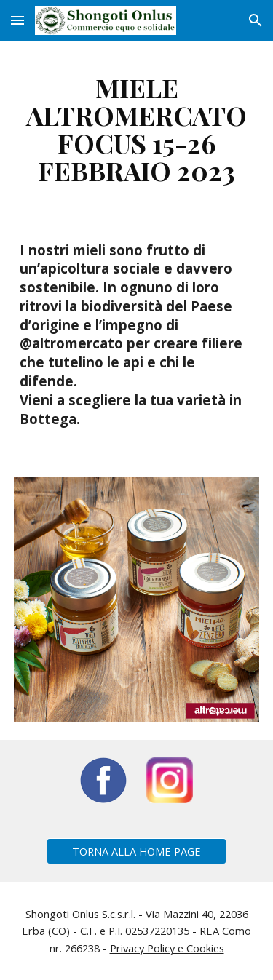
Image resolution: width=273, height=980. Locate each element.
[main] (137, 129)
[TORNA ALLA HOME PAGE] (136, 852)
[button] (17, 20)
